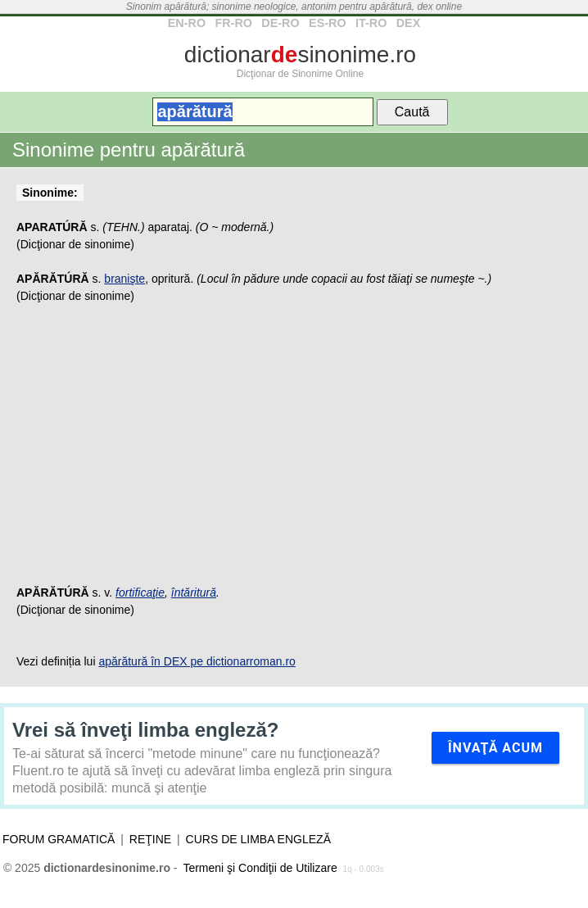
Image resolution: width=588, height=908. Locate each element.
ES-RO (328, 23)
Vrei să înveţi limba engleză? (145, 730)
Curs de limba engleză (258, 839)
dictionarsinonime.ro (300, 54)
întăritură (194, 592)
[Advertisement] (294, 453)
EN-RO (187, 23)
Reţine (150, 839)
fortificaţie (140, 592)
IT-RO (371, 23)
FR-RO (233, 23)
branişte (124, 279)
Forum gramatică (59, 839)
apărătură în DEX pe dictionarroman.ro (197, 661)
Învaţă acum (495, 748)
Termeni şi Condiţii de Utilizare (260, 868)
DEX (409, 23)
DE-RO (280, 23)
